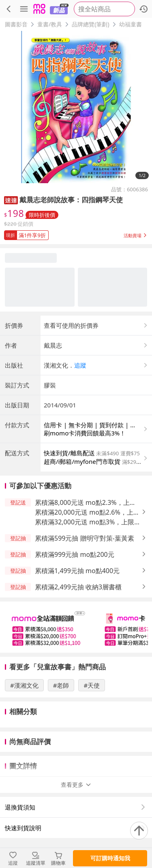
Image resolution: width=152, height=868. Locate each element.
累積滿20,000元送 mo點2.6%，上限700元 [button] (87, 512)
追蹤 (80, 365)
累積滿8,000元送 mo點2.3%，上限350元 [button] (86, 503)
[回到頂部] (139, 831)
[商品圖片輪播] (76, 107)
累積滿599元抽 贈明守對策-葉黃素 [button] (85, 538)
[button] (11, 200)
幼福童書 (131, 24)
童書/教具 (50, 24)
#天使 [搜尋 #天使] (92, 685)
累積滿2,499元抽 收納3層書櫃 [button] (78, 587)
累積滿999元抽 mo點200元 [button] (75, 554)
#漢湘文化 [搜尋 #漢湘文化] (24, 685)
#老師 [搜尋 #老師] (61, 685)
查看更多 (76, 785)
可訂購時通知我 (110, 858)
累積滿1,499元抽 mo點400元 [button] (77, 571)
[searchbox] (104, 9)
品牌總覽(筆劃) (90, 24)
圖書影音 (16, 24)
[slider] (76, 627)
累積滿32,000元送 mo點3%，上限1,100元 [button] (85, 522)
